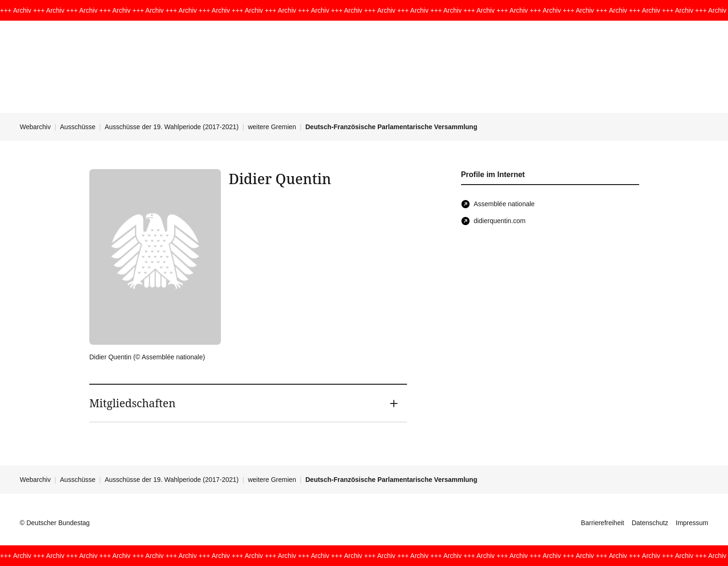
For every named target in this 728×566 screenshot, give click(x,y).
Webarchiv (35, 127)
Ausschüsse (78, 127)
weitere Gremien (272, 127)
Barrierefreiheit (603, 523)
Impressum (692, 523)
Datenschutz (650, 523)
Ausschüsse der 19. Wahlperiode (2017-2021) (172, 127)
